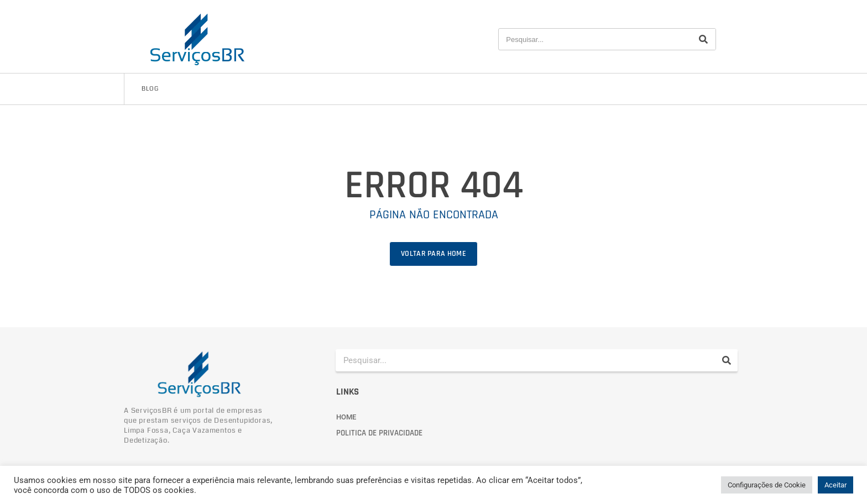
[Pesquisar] (703, 39)
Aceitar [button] (835, 485)
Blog (150, 89)
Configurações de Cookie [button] (767, 485)
